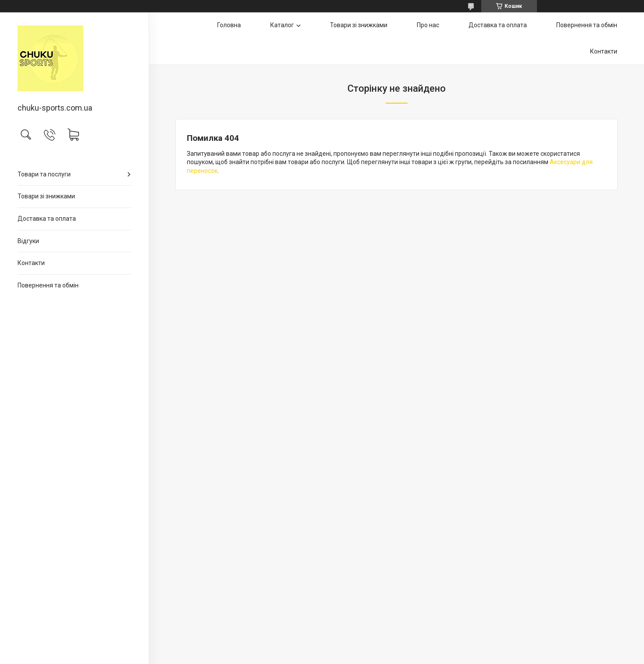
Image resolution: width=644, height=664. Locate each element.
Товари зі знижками (46, 196)
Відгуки (28, 241)
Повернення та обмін (48, 285)
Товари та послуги (44, 174)
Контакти (31, 263)
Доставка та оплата (47, 219)
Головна (229, 25)
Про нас (428, 25)
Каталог (282, 25)
